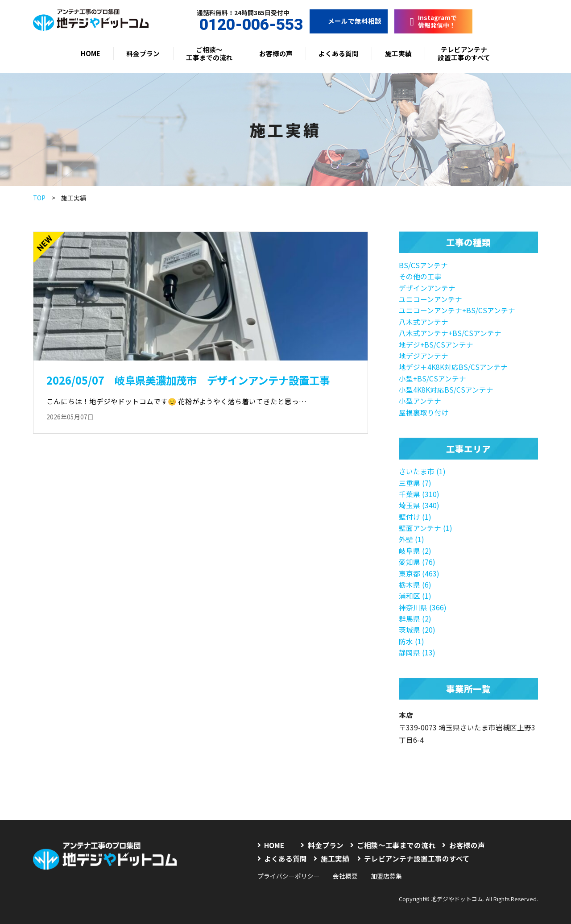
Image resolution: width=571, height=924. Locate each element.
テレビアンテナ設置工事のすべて (464, 53)
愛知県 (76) (417, 562)
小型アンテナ (420, 401)
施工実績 (398, 53)
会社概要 (345, 876)
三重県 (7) (415, 483)
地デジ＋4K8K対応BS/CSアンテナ (453, 367)
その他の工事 (420, 276)
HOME (91, 53)
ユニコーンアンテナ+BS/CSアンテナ (457, 310)
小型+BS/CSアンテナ (432, 378)
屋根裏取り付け (424, 412)
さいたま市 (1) (422, 471)
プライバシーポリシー (289, 876)
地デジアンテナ (424, 356)
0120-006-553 (243, 25)
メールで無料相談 (349, 21)
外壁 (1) (412, 539)
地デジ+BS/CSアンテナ (436, 344)
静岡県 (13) (417, 652)
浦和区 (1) (415, 596)
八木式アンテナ (424, 322)
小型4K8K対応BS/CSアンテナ (446, 389)
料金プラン (143, 53)
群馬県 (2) (415, 618)
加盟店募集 (386, 876)
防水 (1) (412, 641)
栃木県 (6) (415, 584)
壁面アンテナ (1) (426, 528)
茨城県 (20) (417, 630)
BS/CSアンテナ (423, 265)
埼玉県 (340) (419, 505)
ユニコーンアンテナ (430, 299)
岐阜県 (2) (415, 551)
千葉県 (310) (419, 494)
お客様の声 (276, 53)
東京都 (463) (419, 573)
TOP (39, 198)
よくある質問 (339, 53)
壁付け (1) (415, 517)
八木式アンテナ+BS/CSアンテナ (450, 333)
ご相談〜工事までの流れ (209, 53)
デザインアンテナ (427, 288)
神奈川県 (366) (423, 607)
